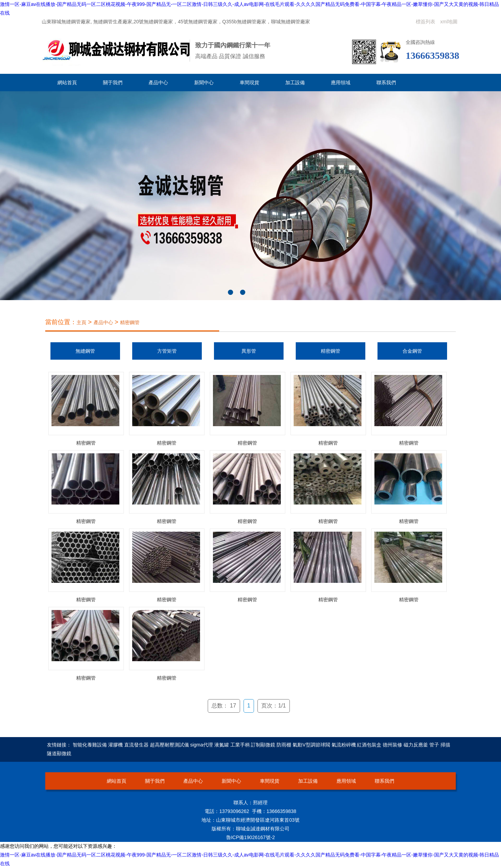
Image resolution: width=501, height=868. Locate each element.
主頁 (81, 322)
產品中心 (158, 83)
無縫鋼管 (85, 351)
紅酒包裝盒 (369, 745)
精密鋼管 (130, 322)
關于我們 (113, 83)
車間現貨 (249, 83)
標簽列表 (426, 22)
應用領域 (341, 83)
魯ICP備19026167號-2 (250, 837)
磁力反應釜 (416, 745)
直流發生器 (136, 745)
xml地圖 (449, 22)
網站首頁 (67, 83)
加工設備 (295, 83)
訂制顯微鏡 (263, 745)
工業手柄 (240, 745)
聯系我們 (386, 83)
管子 (434, 745)
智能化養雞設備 (90, 745)
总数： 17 (224, 706)
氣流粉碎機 (344, 745)
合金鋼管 (412, 351)
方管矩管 (167, 351)
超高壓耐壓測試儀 (169, 745)
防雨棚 (284, 745)
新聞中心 (204, 83)
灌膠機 (116, 745)
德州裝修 (392, 745)
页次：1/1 (273, 706)
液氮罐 (222, 745)
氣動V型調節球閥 (311, 745)
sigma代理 (201, 745)
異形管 (249, 351)
